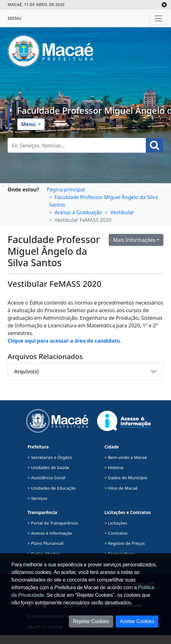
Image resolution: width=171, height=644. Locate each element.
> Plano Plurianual (45, 543)
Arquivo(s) (26, 371)
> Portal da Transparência (53, 523)
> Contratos (116, 533)
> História (114, 467)
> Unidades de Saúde (48, 467)
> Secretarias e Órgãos (50, 457)
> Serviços (37, 498)
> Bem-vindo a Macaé (126, 457)
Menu (29, 124)
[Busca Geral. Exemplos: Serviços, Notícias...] (77, 145)
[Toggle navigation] (158, 18)
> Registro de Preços (125, 543)
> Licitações (116, 523)
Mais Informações (134, 240)
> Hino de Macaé (121, 488)
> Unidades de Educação (52, 488)
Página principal (66, 190)
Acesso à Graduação (79, 212)
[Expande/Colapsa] (164, 5)
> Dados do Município (126, 478)
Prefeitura (38, 447)
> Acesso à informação (50, 533)
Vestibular (122, 212)
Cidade (112, 447)
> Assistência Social (46, 478)
